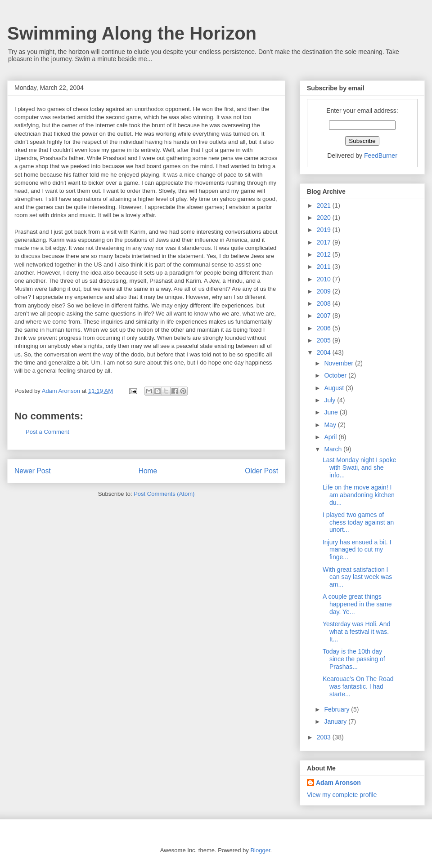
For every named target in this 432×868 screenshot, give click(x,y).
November (339, 363)
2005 (325, 340)
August (335, 388)
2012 (325, 254)
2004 (325, 352)
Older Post (261, 471)
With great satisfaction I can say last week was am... (357, 577)
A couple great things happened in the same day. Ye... (357, 604)
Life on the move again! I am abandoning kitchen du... (359, 495)
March (334, 449)
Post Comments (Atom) (164, 494)
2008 (325, 303)
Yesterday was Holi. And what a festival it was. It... (356, 632)
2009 (325, 291)
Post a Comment (47, 432)
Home (148, 471)
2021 (325, 205)
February (337, 709)
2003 (325, 737)
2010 (325, 279)
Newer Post (33, 471)
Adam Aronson (338, 783)
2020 (325, 218)
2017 (325, 242)
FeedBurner (381, 156)
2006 (325, 328)
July (331, 400)
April (331, 437)
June (332, 412)
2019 (325, 230)
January (336, 721)
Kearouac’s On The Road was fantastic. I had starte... (358, 686)
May (331, 425)
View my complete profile (342, 795)
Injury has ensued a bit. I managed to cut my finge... (357, 550)
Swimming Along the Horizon (132, 33)
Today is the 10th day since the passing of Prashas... (354, 659)
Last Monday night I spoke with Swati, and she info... (359, 467)
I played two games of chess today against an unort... (358, 522)
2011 (325, 267)
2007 (325, 316)
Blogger (260, 850)
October (336, 375)
